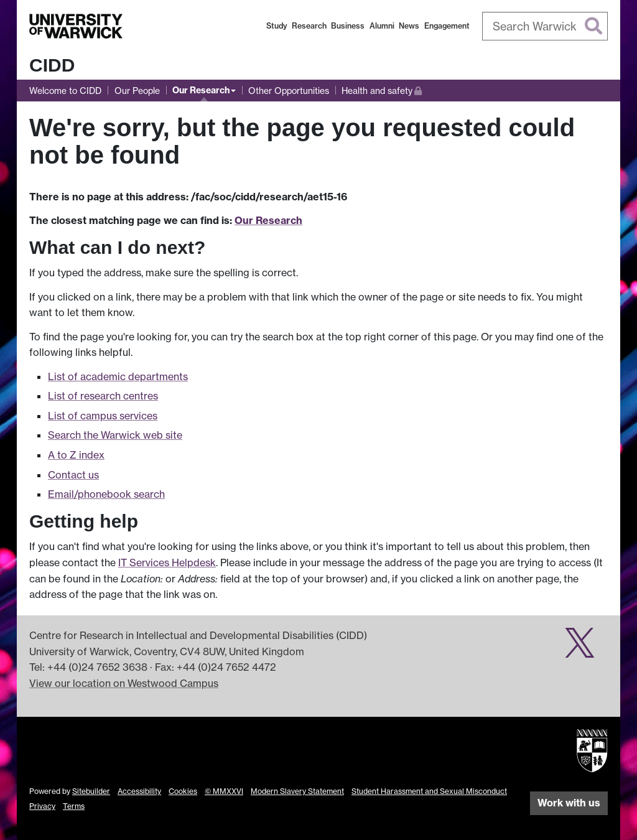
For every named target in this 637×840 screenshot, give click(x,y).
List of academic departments (118, 376)
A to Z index (76, 455)
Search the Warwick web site (115, 435)
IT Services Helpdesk (167, 562)
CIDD (52, 65)
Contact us (73, 475)
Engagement (447, 26)
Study (277, 26)
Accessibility (139, 791)
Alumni (382, 26)
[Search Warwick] (545, 26)
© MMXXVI (224, 791)
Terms (74, 806)
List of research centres (103, 396)
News (409, 26)
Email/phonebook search (106, 494)
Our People (137, 91)
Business (348, 26)
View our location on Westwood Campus (124, 683)
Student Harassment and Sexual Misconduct (429, 791)
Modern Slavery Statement (297, 791)
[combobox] (545, 26)
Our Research (201, 90)
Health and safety (382, 89)
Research (309, 26)
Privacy (42, 806)
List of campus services (103, 416)
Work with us (569, 803)
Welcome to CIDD (65, 91)
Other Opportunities (289, 91)
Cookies (183, 791)
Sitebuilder (91, 791)
